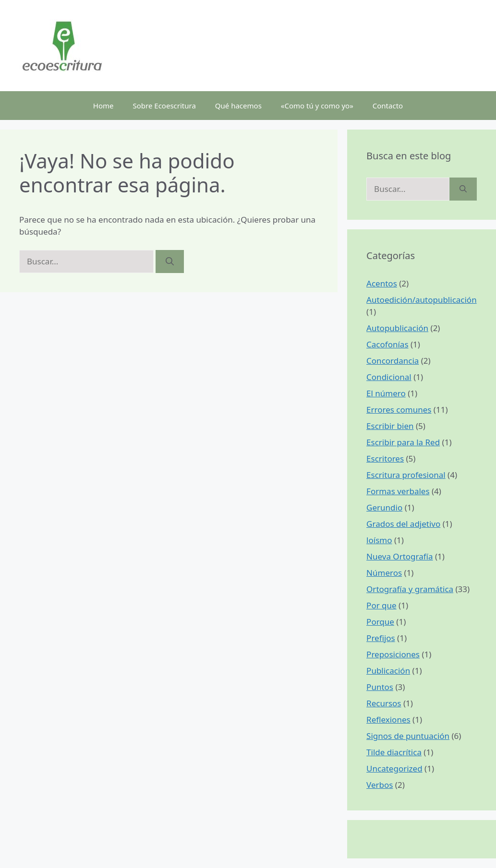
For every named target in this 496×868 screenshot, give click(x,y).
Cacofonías (387, 344)
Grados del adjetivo (403, 524)
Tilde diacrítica (394, 752)
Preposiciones (393, 654)
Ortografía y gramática (410, 589)
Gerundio (384, 507)
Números (384, 573)
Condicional (389, 377)
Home (103, 106)
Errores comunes (399, 410)
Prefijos (381, 638)
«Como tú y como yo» (317, 106)
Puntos (380, 687)
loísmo (379, 540)
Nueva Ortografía (399, 556)
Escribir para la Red (403, 442)
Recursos (384, 703)
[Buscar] (170, 262)
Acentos (382, 283)
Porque (380, 622)
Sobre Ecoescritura (164, 106)
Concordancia (393, 361)
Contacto (388, 106)
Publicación (388, 671)
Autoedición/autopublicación (422, 300)
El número (386, 393)
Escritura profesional (406, 475)
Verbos (380, 785)
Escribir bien (390, 426)
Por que (381, 605)
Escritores (385, 458)
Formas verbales (398, 491)
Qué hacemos (238, 106)
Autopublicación (397, 328)
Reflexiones (388, 719)
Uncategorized (394, 768)
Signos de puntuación (408, 736)
